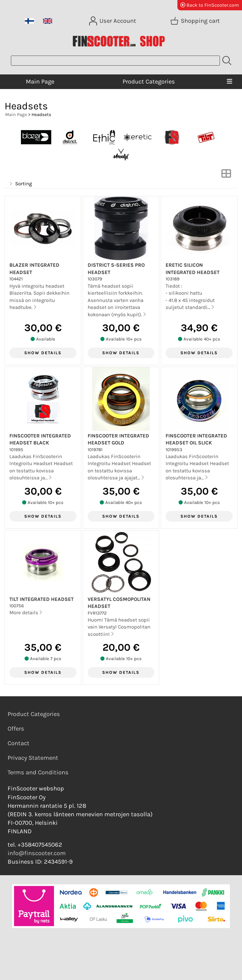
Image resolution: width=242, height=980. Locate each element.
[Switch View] (226, 175)
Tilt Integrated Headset (42, 599)
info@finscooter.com (37, 853)
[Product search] (115, 61)
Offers (16, 729)
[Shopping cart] (196, 21)
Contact (18, 743)
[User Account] (113, 21)
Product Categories (149, 82)
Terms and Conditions (38, 772)
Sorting (20, 184)
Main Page (40, 82)
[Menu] (230, 82)
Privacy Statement (33, 758)
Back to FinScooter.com (210, 5)
